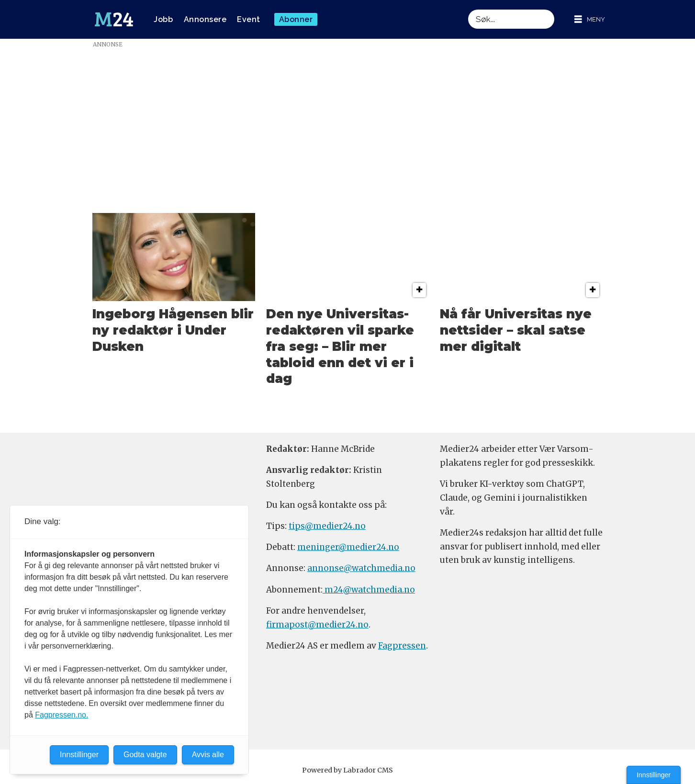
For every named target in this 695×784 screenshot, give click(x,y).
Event (249, 19)
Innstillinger (654, 775)
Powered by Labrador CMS (347, 770)
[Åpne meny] (590, 19)
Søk (468, 9)
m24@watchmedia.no (369, 590)
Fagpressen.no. (62, 715)
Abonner (296, 19)
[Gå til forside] (114, 20)
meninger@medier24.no (348, 547)
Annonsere (205, 19)
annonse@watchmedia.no (361, 568)
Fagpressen (402, 646)
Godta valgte (145, 755)
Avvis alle (208, 755)
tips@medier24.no (327, 526)
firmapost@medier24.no (317, 625)
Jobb (163, 19)
